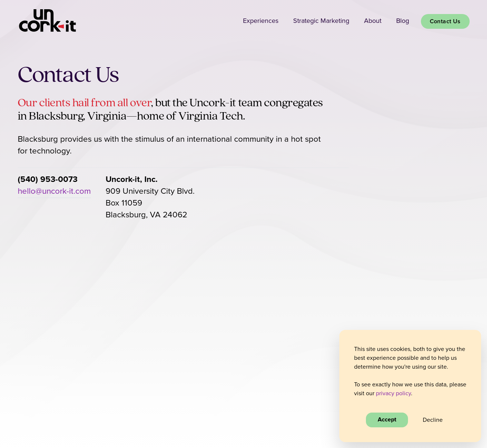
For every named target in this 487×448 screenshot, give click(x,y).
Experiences (261, 21)
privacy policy (393, 393)
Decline (433, 420)
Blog (403, 21)
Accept (387, 420)
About (373, 21)
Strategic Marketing (321, 21)
